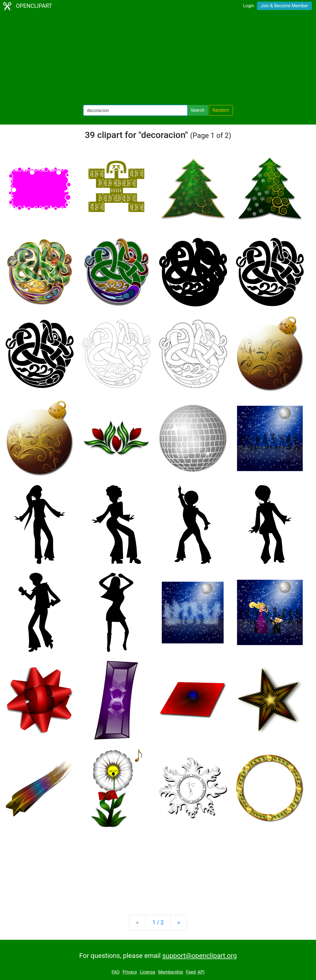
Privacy (130, 972)
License (148, 972)
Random (221, 110)
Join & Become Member (284, 6)
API (201, 972)
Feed (191, 972)
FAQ (116, 972)
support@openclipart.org (199, 956)
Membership (170, 972)
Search (198, 110)
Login (248, 6)
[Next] (179, 922)
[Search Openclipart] (135, 110)
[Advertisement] (158, 59)
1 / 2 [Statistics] (158, 922)
